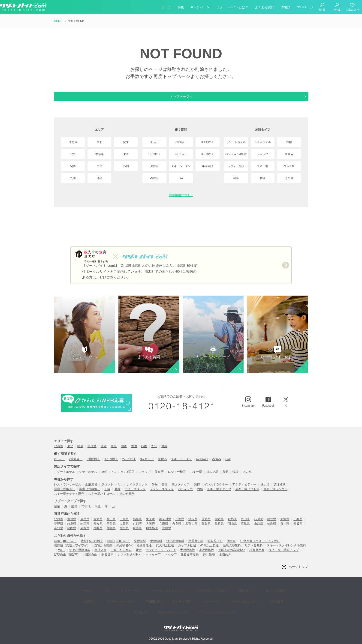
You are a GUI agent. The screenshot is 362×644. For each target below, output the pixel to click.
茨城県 (206, 524)
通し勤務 (209, 559)
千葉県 (180, 524)
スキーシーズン (181, 166)
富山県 (245, 524)
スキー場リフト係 (247, 494)
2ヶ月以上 (181, 154)
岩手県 (85, 524)
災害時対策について (159, 607)
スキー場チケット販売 (69, 498)
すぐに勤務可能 (80, 555)
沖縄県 (167, 533)
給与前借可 (215, 546)
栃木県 (219, 524)
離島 (74, 511)
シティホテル (262, 142)
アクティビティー (244, 489)
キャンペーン (200, 8)
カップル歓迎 (187, 550)
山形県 (124, 524)
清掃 (197, 489)
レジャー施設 (236, 166)
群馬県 (232, 524)
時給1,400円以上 (65, 546)
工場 (107, 494)
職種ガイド (228, 593)
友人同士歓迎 (165, 550)
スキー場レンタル (275, 494)
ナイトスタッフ (135, 494)
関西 (73, 166)
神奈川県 (165, 524)
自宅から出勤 (103, 550)
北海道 (73, 142)
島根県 (219, 528)
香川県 (285, 528)
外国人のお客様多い (232, 555)
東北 (100, 142)
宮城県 (98, 524)
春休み (154, 178)
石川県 (258, 524)
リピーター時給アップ (284, 555)
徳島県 (272, 528)
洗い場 (265, 489)
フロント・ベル (112, 489)
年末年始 (208, 166)
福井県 (272, 524)
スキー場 (262, 166)
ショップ (262, 154)
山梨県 (298, 524)
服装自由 (91, 559)
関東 (126, 142)
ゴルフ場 (289, 166)
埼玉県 (193, 524)
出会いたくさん (121, 555)
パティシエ (185, 494)
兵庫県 (164, 528)
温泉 (57, 511)
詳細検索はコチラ (181, 195)
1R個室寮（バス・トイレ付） (260, 546)
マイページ (305, 8)
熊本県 (111, 533)
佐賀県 (85, 533)
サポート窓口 (160, 600)
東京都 (150, 524)
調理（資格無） (90, 494)
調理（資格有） (65, 494)
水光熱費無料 (175, 546)
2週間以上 (181, 142)
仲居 (155, 489)
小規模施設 (207, 555)
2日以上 (155, 142)
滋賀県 (124, 528)
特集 (181, 8)
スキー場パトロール (102, 498)
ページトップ (298, 571)
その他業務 (127, 498)
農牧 (118, 494)
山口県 (258, 528)
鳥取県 (206, 528)
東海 (126, 154)
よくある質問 (265, 8)
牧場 (262, 178)
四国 (126, 166)
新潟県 (285, 524)
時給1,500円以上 (92, 546)
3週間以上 (208, 142)
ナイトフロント (137, 489)
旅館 (289, 142)
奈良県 (177, 528)
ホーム (166, 8)
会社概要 (245, 600)
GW (181, 178)
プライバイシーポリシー (199, 607)
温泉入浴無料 (232, 550)
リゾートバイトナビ (105, 600)
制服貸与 (107, 559)
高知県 (59, 533)
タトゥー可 (153, 559)
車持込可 (100, 555)
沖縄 (100, 178)
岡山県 (232, 528)
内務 (200, 494)
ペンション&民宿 (236, 154)
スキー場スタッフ (219, 494)
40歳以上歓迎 (209, 550)
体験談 (286, 8)
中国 (100, 166)
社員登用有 (257, 555)
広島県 (245, 528)
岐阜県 (72, 528)
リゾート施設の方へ (216, 600)
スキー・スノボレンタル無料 (286, 550)
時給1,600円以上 (119, 546)
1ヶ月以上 (155, 154)
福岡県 (72, 533)
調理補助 (280, 489)
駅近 (139, 555)
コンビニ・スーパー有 (161, 555)
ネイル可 (171, 559)
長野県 (59, 528)
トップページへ (181, 96)
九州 (73, 178)
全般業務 (91, 489)
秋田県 (111, 524)
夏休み (154, 166)
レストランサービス (68, 489)
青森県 (72, 524)
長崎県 (98, 533)
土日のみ (225, 559)
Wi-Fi (62, 555)
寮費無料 (140, 546)
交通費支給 (196, 546)
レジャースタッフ (162, 494)
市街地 (86, 511)
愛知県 (98, 528)
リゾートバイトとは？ (232, 8)
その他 (289, 178)
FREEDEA (135, 600)
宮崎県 (137, 533)
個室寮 (231, 546)
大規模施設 (188, 555)
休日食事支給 (190, 559)
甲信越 (100, 154)
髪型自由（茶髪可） (68, 559)
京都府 (137, 528)
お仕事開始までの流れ (196, 593)
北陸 (73, 154)
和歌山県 (191, 528)
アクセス (265, 600)
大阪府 (150, 528)
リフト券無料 (254, 550)
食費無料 (156, 546)
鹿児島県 (152, 533)
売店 (165, 489)
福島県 (137, 524)
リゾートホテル (236, 142)
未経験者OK (125, 550)
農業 (236, 178)
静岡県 (85, 528)
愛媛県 (298, 528)
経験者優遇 (144, 550)
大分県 (124, 533)
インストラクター (216, 489)
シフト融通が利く (130, 559)
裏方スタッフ (181, 489)
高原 (98, 511)
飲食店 (289, 154)
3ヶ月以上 (208, 154)
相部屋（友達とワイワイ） (72, 550)
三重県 (111, 528)
